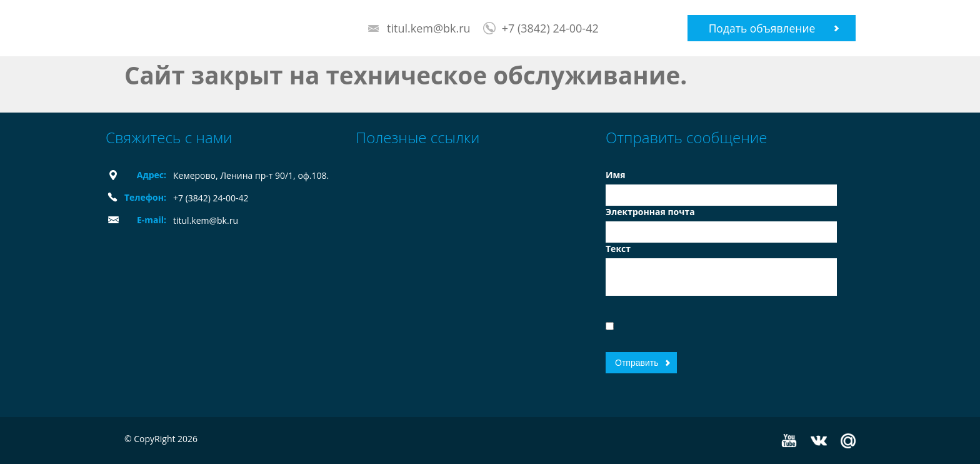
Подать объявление (762, 28)
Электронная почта (650, 212)
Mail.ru (848, 441)
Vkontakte (819, 441)
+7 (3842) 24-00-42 (550, 28)
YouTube (789, 441)
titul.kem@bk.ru (429, 28)
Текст (618, 249)
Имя (616, 175)
